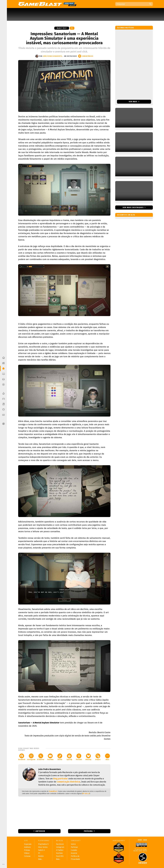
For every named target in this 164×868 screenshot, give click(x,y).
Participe (74, 847)
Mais (107, 757)
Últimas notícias (126, 28)
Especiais (28, 844)
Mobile (41, 856)
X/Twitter (41, 757)
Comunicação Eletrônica (68, 782)
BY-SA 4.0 (86, 794)
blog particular (60, 779)
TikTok (60, 757)
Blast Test (62, 28)
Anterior (40, 831)
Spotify (69, 757)
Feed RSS (60, 856)
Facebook (22, 757)
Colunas (27, 856)
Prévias (27, 850)
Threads (79, 757)
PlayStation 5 (43, 844)
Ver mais (134, 102)
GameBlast (53, 791)
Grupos (98, 757)
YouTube (50, 757)
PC (72, 28)
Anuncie (74, 853)
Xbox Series (43, 847)
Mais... (40, 859)
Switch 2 (41, 850)
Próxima (88, 831)
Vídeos (27, 853)
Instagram (31, 757)
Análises (27, 847)
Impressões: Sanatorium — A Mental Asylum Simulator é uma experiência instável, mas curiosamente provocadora (64, 38)
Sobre (73, 844)
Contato (74, 850)
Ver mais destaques (133, 207)
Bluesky (88, 757)
